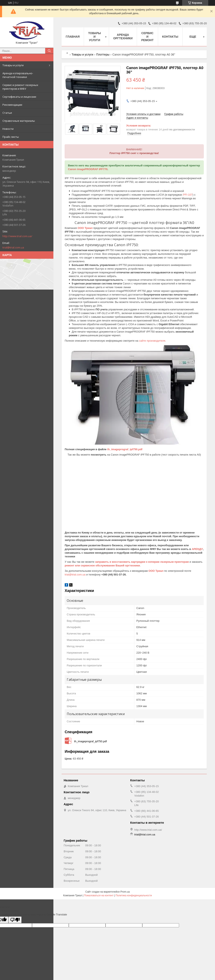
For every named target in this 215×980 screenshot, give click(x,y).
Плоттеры (103, 55)
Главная (73, 37)
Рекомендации (12, 105)
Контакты (170, 37)
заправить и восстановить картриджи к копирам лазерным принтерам (142, 562)
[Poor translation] (15, 920)
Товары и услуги (13, 65)
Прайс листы (11, 137)
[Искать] (49, 51)
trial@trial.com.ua (13, 247)
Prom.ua (125, 892)
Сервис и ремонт (147, 37)
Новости (8, 129)
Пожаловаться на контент (99, 895)
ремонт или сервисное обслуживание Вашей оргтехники (102, 565)
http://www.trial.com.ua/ (17, 236)
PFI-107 (188, 195)
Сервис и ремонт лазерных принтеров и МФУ (20, 87)
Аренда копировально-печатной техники (18, 75)
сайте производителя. (153, 341)
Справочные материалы (19, 121)
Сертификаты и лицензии (19, 97)
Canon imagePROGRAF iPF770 (88, 169)
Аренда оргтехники (123, 37)
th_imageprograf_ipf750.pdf (125, 449)
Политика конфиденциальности (134, 895)
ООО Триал (85, 228)
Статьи (7, 113)
